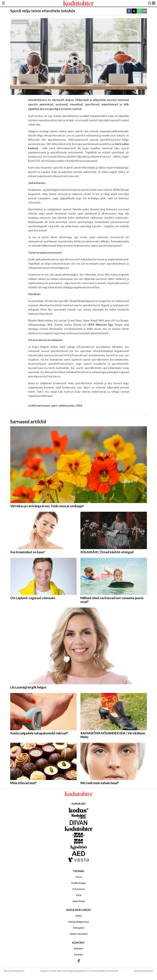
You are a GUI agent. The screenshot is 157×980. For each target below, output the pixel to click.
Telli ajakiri (78, 928)
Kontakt (78, 954)
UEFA (79, 406)
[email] (144, 11)
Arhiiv (78, 916)
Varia (79, 895)
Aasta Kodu (79, 901)
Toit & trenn (78, 889)
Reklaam (79, 948)
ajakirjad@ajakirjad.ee (78, 971)
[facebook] (129, 11)
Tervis (79, 877)
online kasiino (67, 406)
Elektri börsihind (79, 934)
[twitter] (134, 11)
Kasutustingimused (78, 922)
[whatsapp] (139, 11)
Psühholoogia (78, 883)
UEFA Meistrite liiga (100, 325)
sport (54, 406)
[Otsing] (149, 3)
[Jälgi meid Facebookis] (78, 961)
